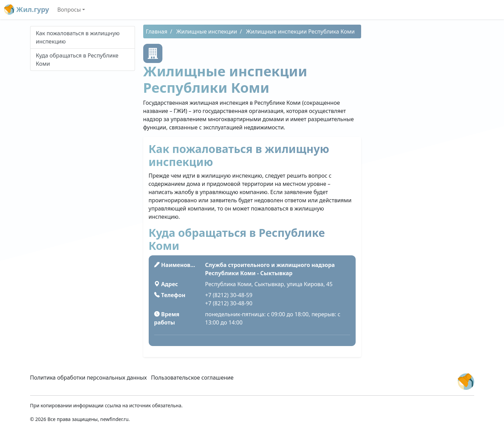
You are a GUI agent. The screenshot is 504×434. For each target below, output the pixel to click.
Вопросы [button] (69, 10)
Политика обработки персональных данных (89, 378)
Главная (157, 31)
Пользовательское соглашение (192, 378)
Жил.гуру (27, 10)
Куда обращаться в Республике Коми (77, 60)
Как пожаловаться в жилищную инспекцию (78, 37)
